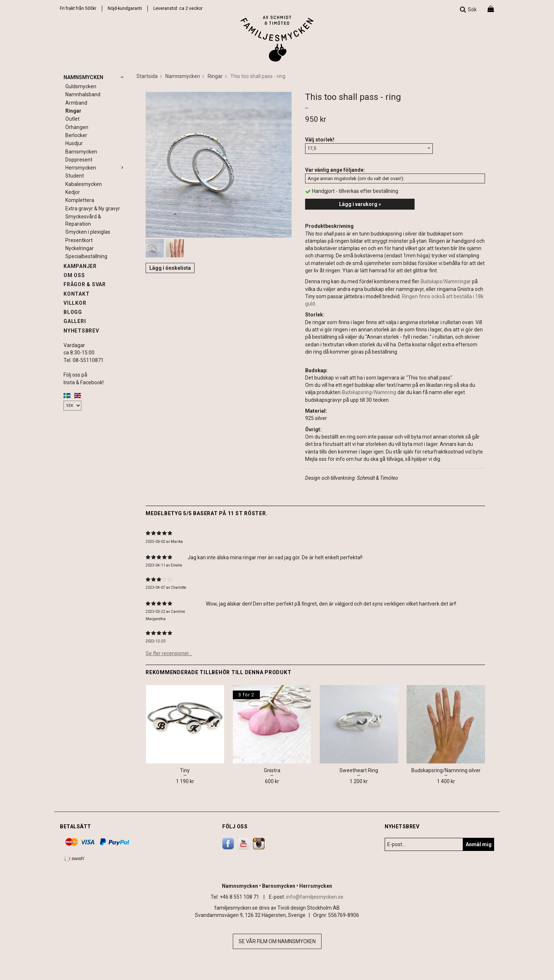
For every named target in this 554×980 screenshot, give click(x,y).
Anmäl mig (479, 844)
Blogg (73, 312)
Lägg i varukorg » (360, 204)
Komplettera (80, 200)
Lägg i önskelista (170, 268)
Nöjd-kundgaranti (125, 8)
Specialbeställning (86, 256)
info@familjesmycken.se (315, 897)
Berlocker (76, 135)
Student (75, 176)
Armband (76, 103)
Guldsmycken (81, 86)
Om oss (74, 275)
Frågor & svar (85, 284)
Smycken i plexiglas (88, 232)
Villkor (75, 303)
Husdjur (74, 143)
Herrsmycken (95, 168)
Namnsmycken (95, 77)
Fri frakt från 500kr (78, 8)
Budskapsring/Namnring (369, 392)
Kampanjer (80, 266)
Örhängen (77, 127)
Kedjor (73, 192)
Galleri (75, 321)
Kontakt (76, 294)
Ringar (73, 111)
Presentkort (79, 240)
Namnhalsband (83, 94)
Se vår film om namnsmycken (277, 941)
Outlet (72, 119)
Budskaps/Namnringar (446, 281)
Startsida (147, 76)
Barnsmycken (81, 152)
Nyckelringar (80, 248)
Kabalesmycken (84, 184)
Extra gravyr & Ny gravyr (93, 209)
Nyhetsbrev (81, 331)
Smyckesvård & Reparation (83, 220)
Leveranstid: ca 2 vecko (177, 8)
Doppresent (79, 160)
